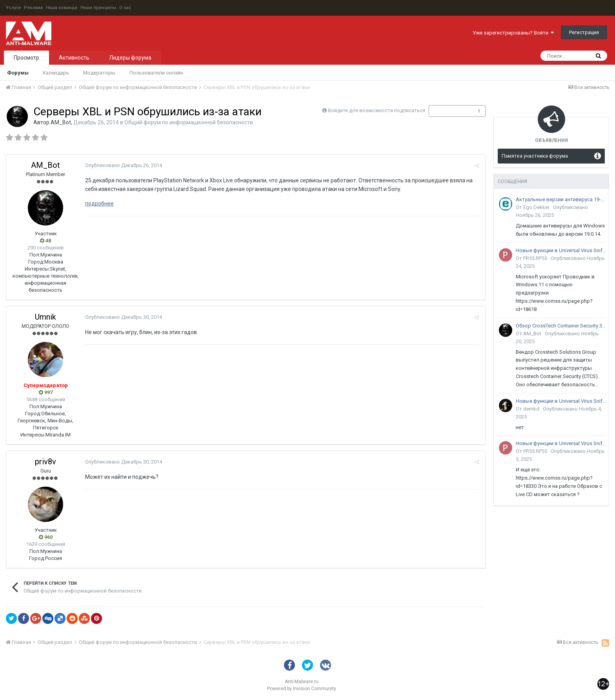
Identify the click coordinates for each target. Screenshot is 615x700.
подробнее (99, 204)
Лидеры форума (130, 58)
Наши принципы (98, 8)
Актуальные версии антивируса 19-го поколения (561, 199)
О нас (125, 8)
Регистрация (584, 32)
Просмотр (26, 58)
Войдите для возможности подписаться (377, 110)
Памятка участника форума (535, 156)
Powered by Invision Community (302, 689)
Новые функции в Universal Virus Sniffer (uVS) (561, 250)
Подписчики (449, 111)
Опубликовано (123, 165)
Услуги (13, 8)
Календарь (56, 73)
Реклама (33, 8)
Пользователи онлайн (156, 73)
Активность (74, 58)
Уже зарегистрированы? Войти (513, 33)
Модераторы (99, 73)
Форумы (18, 73)
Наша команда (62, 8)
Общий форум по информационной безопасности (189, 122)
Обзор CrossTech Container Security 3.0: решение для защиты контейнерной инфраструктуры (561, 326)
